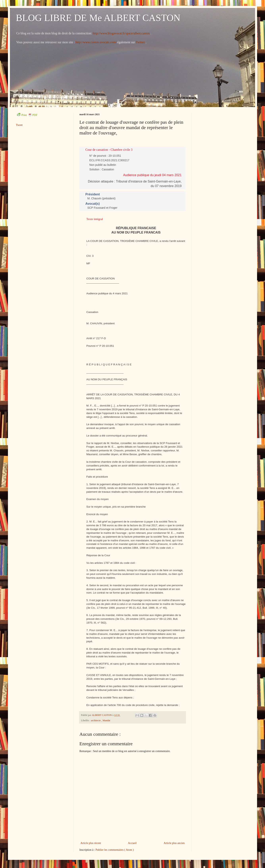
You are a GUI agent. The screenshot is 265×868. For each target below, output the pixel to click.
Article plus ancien (174, 843)
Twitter (141, 42)
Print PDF (27, 115)
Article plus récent (91, 843)
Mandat (106, 720)
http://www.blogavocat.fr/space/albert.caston (121, 33)
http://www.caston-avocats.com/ (96, 42)
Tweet (19, 125)
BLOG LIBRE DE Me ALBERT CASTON (98, 18)
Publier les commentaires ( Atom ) (115, 850)
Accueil (132, 843)
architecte (96, 720)
